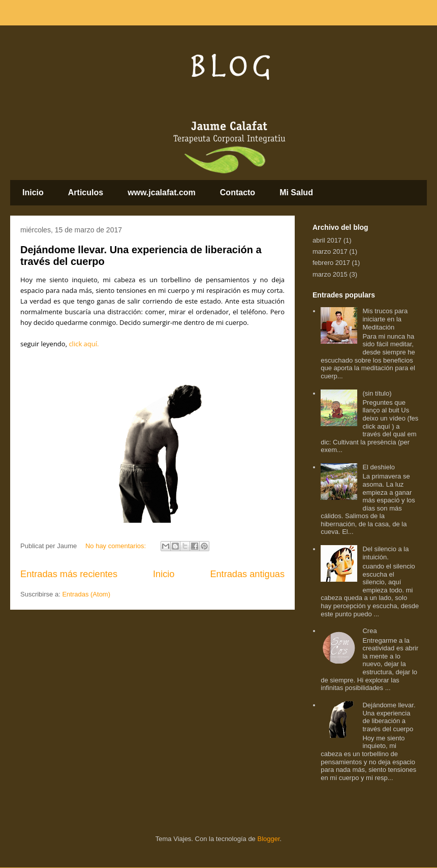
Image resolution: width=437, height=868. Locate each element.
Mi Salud (296, 192)
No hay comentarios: (117, 546)
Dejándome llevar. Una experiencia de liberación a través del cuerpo (389, 717)
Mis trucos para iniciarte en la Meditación (385, 319)
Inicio (33, 192)
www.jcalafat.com (162, 192)
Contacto (238, 192)
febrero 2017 (331, 263)
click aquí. (84, 344)
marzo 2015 (330, 274)
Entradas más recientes (69, 574)
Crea (369, 631)
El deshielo (379, 467)
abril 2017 (327, 240)
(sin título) (377, 393)
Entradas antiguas (247, 574)
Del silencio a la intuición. (385, 553)
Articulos (86, 192)
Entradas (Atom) (86, 594)
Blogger (268, 839)
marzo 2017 (330, 251)
